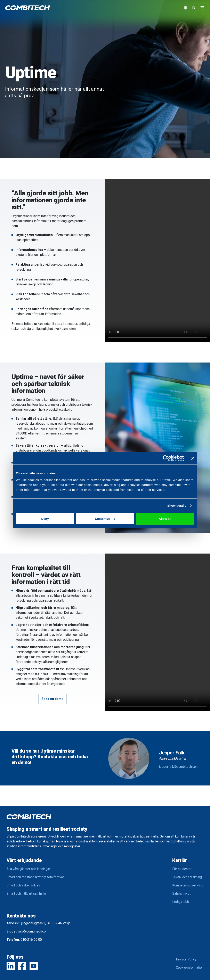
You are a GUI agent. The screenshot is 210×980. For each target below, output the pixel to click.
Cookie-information (190, 968)
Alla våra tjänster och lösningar (28, 869)
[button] (52, 699)
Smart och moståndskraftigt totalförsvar (35, 877)
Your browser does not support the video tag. (157, 260)
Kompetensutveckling (188, 885)
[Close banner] (193, 458)
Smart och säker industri (24, 885)
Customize (105, 518)
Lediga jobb (181, 902)
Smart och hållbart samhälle (26, 894)
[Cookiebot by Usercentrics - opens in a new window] (166, 458)
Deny (45, 518)
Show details (177, 506)
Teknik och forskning (187, 877)
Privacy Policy (186, 959)
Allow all (165, 518)
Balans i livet (181, 894)
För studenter (182, 869)
